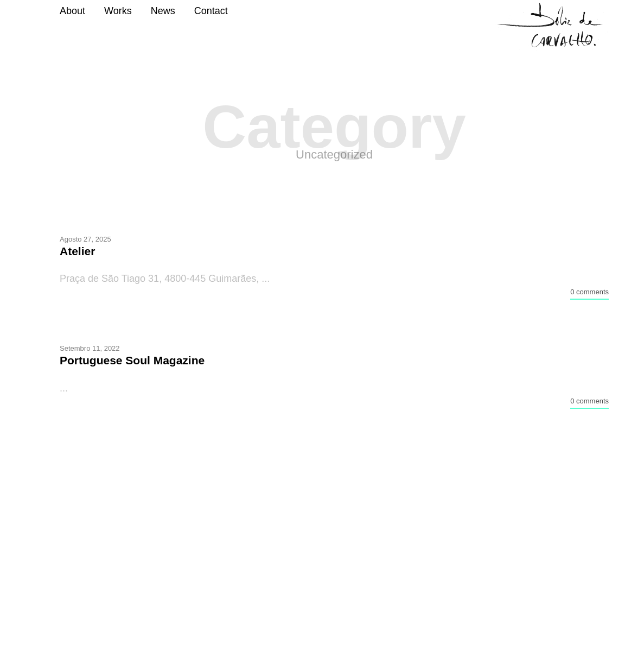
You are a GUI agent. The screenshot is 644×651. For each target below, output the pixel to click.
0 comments (589, 292)
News (163, 11)
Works (118, 11)
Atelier (77, 251)
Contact (211, 11)
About (72, 11)
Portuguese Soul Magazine (132, 360)
